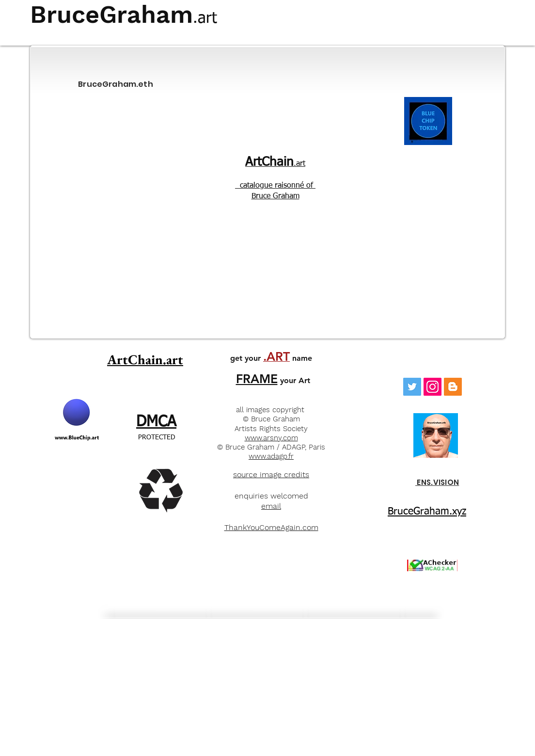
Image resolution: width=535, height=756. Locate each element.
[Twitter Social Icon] (412, 387)
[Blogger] (453, 387)
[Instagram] (433, 387)
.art (275, 164)
